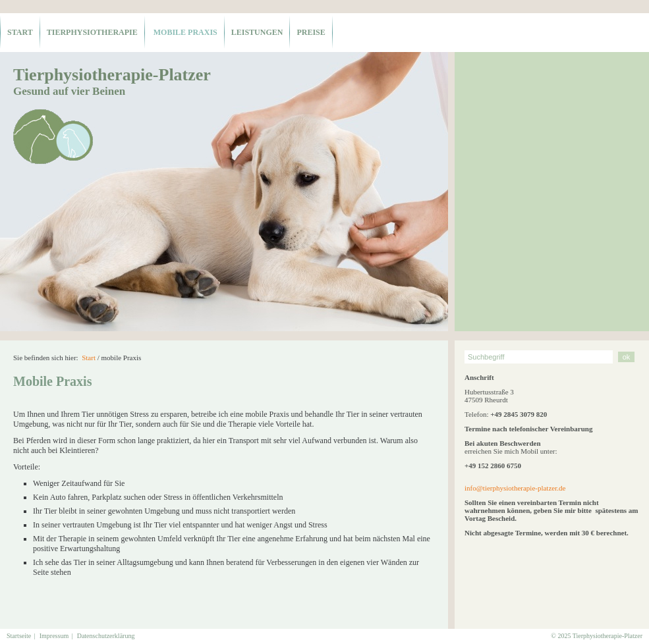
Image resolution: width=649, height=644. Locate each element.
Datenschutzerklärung (106, 636)
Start (20, 32)
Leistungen (257, 32)
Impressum (54, 636)
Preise (311, 32)
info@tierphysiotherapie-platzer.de (515, 488)
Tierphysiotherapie (92, 32)
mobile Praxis (184, 32)
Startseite (19, 636)
